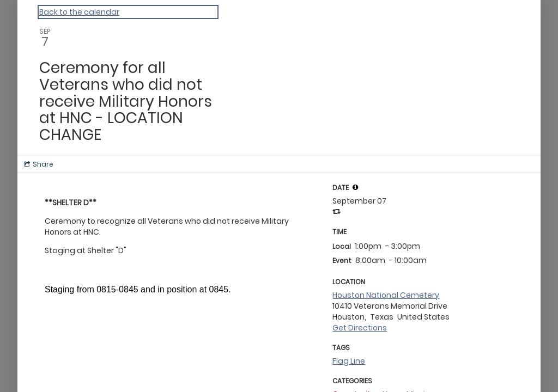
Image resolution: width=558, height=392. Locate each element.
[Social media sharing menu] (38, 164)
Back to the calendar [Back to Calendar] (79, 12)
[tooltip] (355, 187)
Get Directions (360, 328)
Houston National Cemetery (386, 295)
